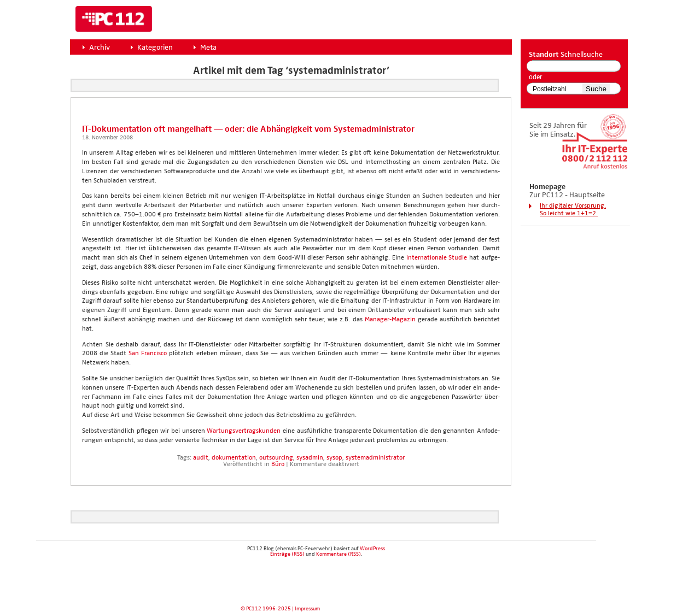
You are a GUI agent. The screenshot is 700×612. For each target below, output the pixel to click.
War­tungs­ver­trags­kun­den (244, 431)
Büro (278, 464)
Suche (596, 89)
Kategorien (155, 48)
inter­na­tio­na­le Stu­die (437, 258)
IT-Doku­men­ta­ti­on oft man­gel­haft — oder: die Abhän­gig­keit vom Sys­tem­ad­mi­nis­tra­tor (248, 129)
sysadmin (310, 458)
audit (201, 458)
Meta (208, 48)
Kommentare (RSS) (339, 554)
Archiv (100, 48)
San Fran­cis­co (148, 354)
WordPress (372, 549)
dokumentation (234, 458)
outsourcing (276, 458)
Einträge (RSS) (287, 554)
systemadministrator (375, 458)
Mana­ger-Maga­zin (390, 320)
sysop (334, 458)
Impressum (307, 609)
